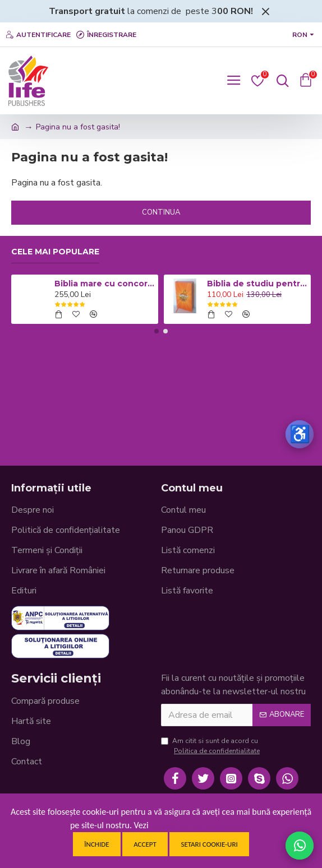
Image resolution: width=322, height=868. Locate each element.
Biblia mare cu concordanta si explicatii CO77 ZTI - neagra (104, 284)
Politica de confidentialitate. (201, 825)
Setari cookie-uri (209, 844)
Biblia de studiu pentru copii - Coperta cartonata (257, 284)
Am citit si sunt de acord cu (211, 746)
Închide (96, 844)
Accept (145, 844)
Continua (161, 212)
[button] (157, 331)
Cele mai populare (55, 252)
